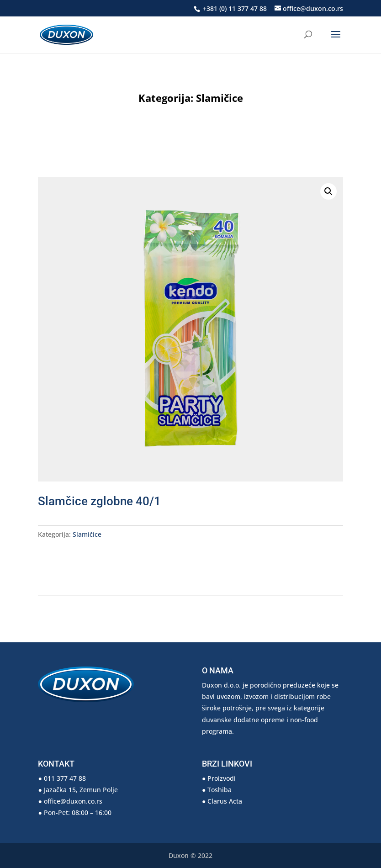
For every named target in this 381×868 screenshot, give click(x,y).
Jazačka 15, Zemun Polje (81, 790)
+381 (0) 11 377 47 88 (234, 8)
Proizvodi (222, 778)
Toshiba (220, 790)
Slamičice (220, 98)
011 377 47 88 (65, 778)
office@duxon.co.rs (73, 801)
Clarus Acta (225, 801)
